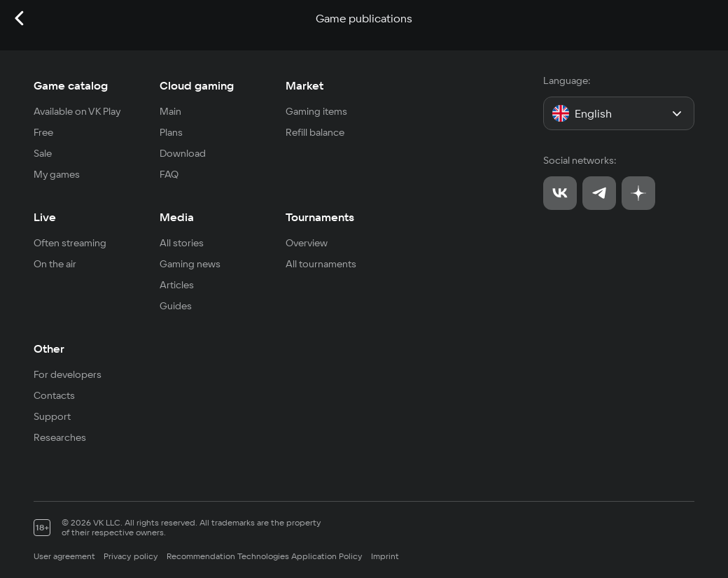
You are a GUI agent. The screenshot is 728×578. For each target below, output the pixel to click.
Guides (176, 306)
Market (304, 85)
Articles (177, 285)
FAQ (169, 174)
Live (45, 217)
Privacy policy (131, 556)
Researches (60, 437)
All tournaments (321, 264)
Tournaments (320, 217)
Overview (307, 243)
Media (177, 217)
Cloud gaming (197, 85)
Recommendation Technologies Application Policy (265, 556)
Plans (171, 132)
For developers (68, 374)
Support (52, 416)
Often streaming (70, 243)
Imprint (385, 556)
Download (183, 153)
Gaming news (190, 264)
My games (57, 174)
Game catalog (71, 85)
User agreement (64, 556)
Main (170, 111)
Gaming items (316, 111)
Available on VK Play (77, 111)
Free (43, 132)
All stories (182, 243)
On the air (55, 264)
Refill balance (315, 132)
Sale (43, 153)
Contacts (54, 395)
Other (49, 348)
